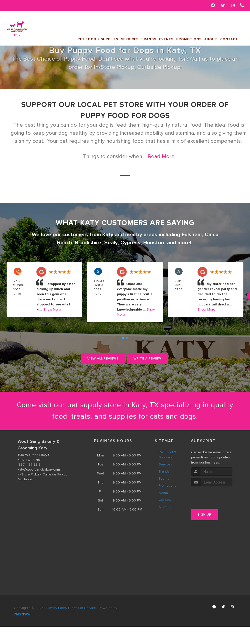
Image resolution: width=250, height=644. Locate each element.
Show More (52, 309)
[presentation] (217, 496)
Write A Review (147, 359)
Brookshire (88, 243)
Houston (154, 243)
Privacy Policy (57, 608)
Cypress (130, 243)
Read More (161, 156)
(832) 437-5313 (29, 465)
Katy (108, 235)
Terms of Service (83, 608)
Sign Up (204, 515)
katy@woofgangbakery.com (39, 470)
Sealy (111, 243)
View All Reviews (103, 359)
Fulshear (192, 235)
